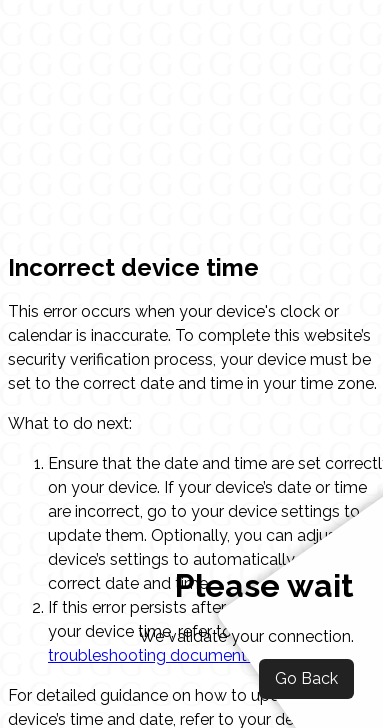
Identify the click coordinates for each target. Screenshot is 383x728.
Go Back (306, 678)
